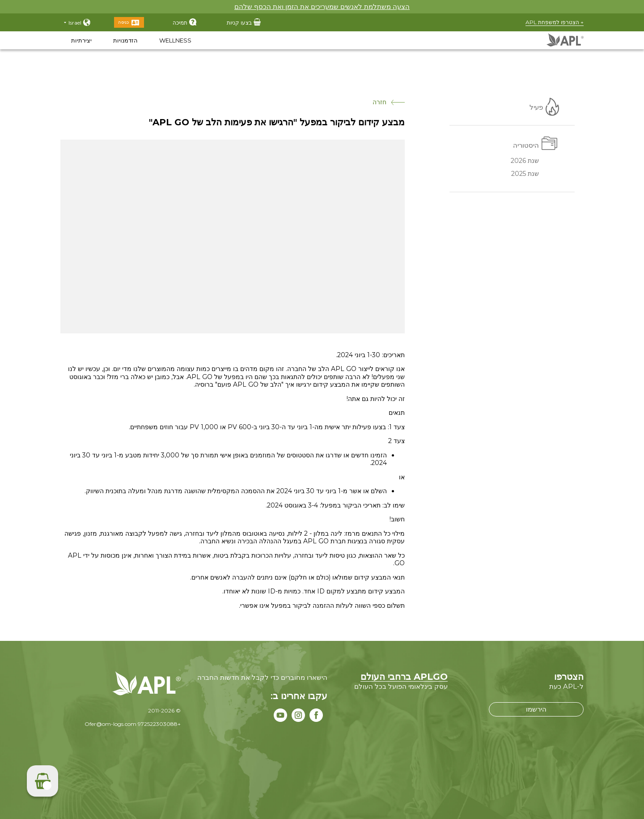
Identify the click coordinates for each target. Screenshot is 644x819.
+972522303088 (159, 724)
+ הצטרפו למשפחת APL (555, 22)
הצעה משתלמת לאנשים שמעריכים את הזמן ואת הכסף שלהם (322, 6)
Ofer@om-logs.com (110, 724)
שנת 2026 (525, 162)
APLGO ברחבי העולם (404, 677)
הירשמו (536, 709)
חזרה (389, 102)
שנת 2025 (525, 175)
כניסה (123, 22)
